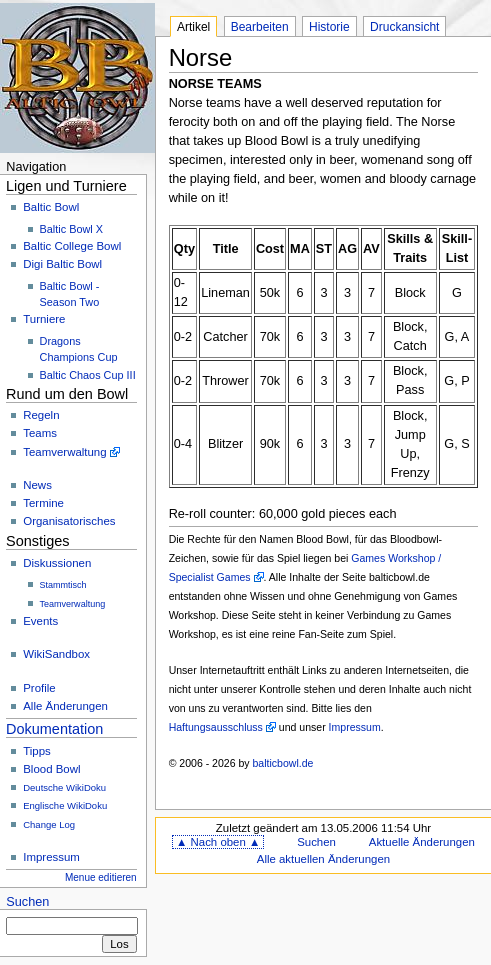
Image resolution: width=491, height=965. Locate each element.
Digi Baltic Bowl (62, 264)
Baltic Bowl (51, 207)
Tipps (37, 751)
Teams (40, 433)
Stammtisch (63, 585)
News (37, 485)
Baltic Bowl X (71, 229)
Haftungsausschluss (216, 727)
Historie (329, 27)
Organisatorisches (69, 521)
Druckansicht (404, 27)
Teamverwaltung (64, 452)
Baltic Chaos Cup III (88, 375)
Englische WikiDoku (65, 805)
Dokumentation (54, 729)
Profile (39, 688)
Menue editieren (101, 877)
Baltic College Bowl (72, 246)
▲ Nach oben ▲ (218, 842)
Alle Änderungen (65, 706)
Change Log (49, 824)
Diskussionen (57, 563)
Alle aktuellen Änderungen (323, 859)
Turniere (44, 319)
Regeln (41, 415)
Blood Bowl (51, 769)
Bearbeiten (260, 27)
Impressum (51, 857)
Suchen (27, 902)
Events (40, 621)
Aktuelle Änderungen (422, 842)
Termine (43, 503)
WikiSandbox (56, 654)
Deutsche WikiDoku (64, 787)
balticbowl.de (283, 763)
